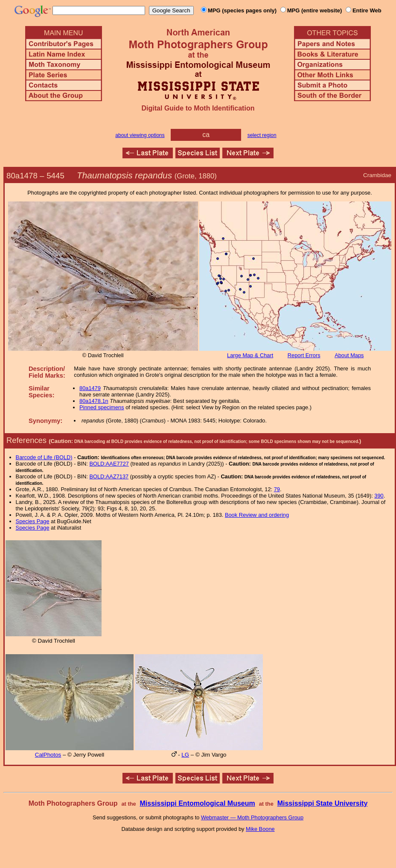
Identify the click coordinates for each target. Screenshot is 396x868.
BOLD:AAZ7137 (109, 476)
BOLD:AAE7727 (109, 464)
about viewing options (140, 135)
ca (206, 135)
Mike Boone (260, 829)
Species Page (33, 521)
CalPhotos (48, 755)
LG (185, 755)
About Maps (349, 355)
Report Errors (304, 355)
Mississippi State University (323, 803)
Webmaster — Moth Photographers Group (252, 817)
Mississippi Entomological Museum (197, 803)
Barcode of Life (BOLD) (44, 457)
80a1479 (90, 388)
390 (379, 496)
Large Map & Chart (250, 355)
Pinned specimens (102, 407)
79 (277, 489)
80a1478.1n (94, 401)
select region (262, 135)
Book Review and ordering (257, 515)
